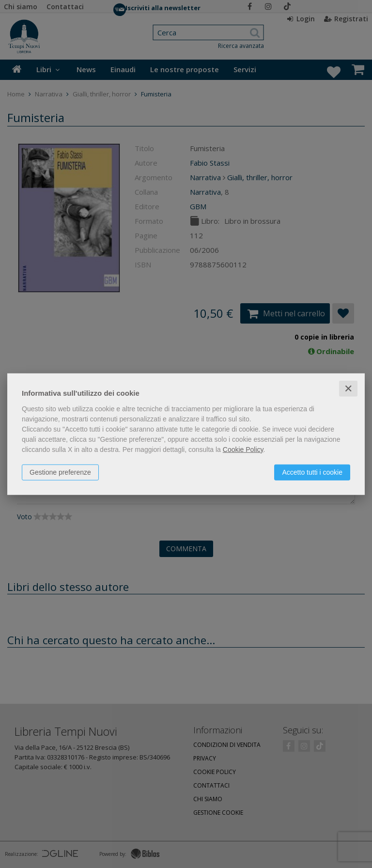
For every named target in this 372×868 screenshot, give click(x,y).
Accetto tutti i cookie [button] (312, 472)
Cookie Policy (243, 449)
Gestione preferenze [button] (60, 472)
